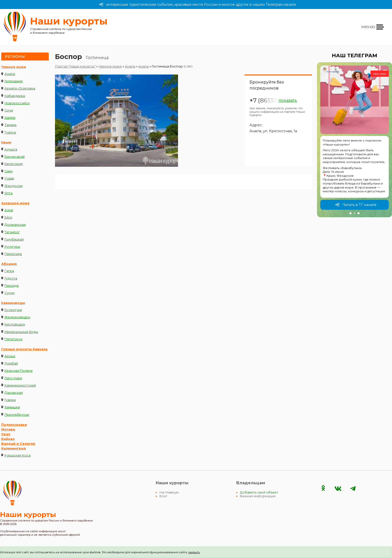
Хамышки (12, 407)
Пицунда (12, 286)
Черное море (14, 67)
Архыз (10, 356)
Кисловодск (15, 324)
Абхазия (9, 264)
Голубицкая (14, 239)
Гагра (9, 271)
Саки (8, 171)
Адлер (10, 118)
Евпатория (14, 164)
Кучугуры (12, 247)
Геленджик (14, 81)
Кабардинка (15, 96)
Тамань (10, 125)
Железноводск (17, 317)
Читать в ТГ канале (356, 205)
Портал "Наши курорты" (75, 66)
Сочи (9, 110)
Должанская (15, 225)
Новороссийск (17, 103)
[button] (350, 213)
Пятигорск (13, 339)
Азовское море (15, 203)
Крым (6, 142)
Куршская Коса (17, 455)
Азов (9, 210)
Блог (163, 496)
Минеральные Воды (21, 332)
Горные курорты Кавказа (24, 349)
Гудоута (11, 278)
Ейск (8, 217)
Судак (9, 178)
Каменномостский (20, 385)
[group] (354, 140)
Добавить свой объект (259, 492)
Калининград (14, 448)
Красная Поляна (18, 371)
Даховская (14, 393)
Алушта (11, 149)
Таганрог (12, 232)
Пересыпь (13, 254)
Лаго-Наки (13, 378)
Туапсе (10, 132)
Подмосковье (14, 425)
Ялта (8, 193)
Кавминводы (13, 303)
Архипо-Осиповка (20, 88)
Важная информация (258, 496)
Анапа (10, 74)
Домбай (11, 363)
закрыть (194, 552)
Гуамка (10, 400)
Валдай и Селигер (18, 444)
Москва (8, 429)
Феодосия (13, 186)
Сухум (9, 293)
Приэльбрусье (17, 415)
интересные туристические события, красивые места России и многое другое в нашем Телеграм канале (197, 4)
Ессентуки (13, 310)
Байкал (8, 439)
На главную (169, 492)
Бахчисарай (15, 157)
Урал (6, 434)
